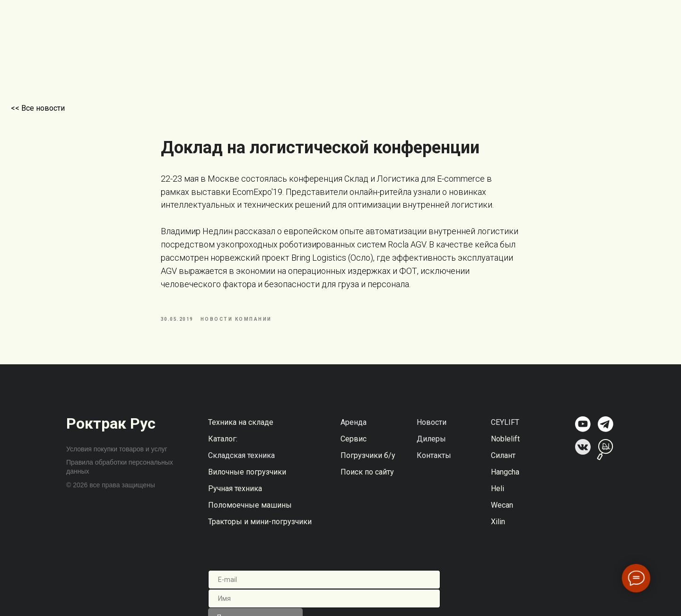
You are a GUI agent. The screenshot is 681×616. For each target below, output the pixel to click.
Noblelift (505, 445)
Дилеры (431, 445)
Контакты (434, 462)
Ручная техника (235, 495)
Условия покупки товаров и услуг (117, 456)
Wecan (502, 512)
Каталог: (223, 445)
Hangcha (505, 479)
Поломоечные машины (250, 512)
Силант (503, 462)
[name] (324, 605)
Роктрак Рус (111, 430)
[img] (583, 431)
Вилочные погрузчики (247, 479)
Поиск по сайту (367, 479)
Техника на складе (241, 429)
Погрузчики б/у (368, 462)
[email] (324, 586)
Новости (432, 429)
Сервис (354, 445)
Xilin (498, 528)
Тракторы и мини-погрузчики (260, 528)
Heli (498, 495)
